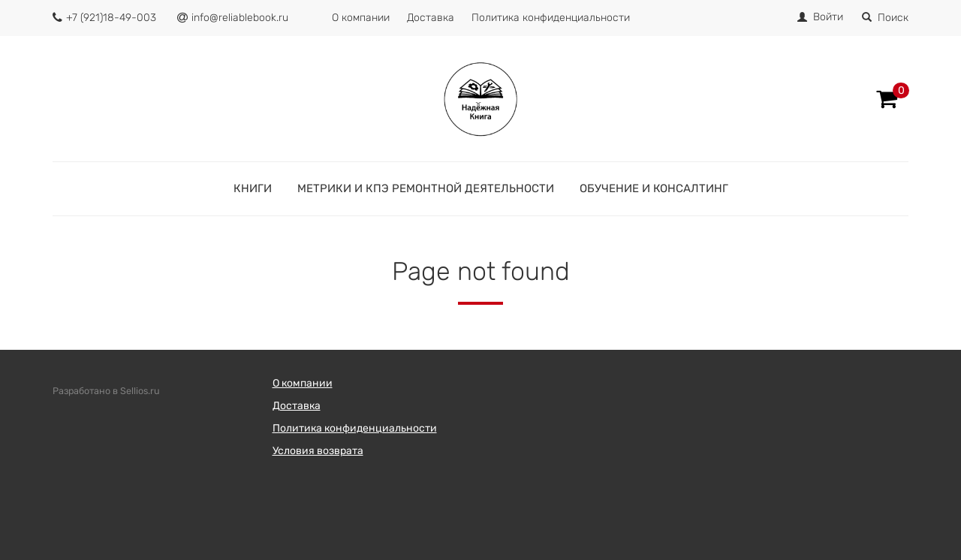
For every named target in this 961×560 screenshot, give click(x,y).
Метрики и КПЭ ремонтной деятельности (426, 188)
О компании (361, 18)
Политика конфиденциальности (551, 18)
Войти (828, 17)
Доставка (431, 18)
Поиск (885, 18)
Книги (253, 188)
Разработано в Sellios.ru (106, 391)
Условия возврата (318, 451)
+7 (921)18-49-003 (111, 18)
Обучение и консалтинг (654, 188)
